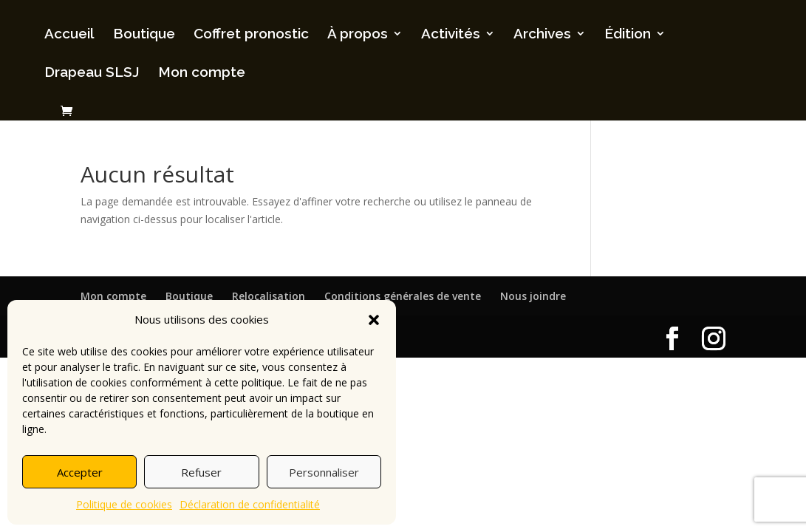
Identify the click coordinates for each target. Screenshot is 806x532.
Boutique (144, 35)
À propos (358, 35)
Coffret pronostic (251, 35)
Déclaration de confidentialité (250, 504)
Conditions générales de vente (403, 296)
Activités (451, 35)
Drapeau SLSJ (92, 73)
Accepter (80, 472)
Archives (542, 35)
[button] (374, 320)
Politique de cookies (124, 504)
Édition (628, 35)
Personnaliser (324, 472)
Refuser (201, 472)
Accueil (69, 35)
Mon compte (202, 73)
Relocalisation (269, 296)
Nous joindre (533, 296)
